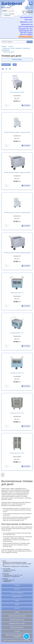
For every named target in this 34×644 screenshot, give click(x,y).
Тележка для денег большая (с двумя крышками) (17, 253)
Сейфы (17, 612)
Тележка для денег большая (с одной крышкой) (17, 212)
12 (15, 64)
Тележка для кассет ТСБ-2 (17, 453)
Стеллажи (17, 631)
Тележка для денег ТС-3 (17, 373)
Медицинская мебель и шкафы (17, 624)
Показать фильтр (17, 60)
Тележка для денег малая (17, 92)
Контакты (17, 608)
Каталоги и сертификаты (17, 593)
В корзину (26, 105)
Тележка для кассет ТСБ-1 (17, 413)
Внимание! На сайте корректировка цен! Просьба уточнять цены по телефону (26, 32)
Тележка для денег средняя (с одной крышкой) (17, 132)
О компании (17, 585)
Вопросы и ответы (17, 597)
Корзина (6, 14)
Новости (17, 604)
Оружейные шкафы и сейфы (17, 620)
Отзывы (17, 601)
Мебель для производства (17, 627)
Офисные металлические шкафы (17, 616)
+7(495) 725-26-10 (29, 7)
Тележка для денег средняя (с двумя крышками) (17, 172)
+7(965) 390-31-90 (29, 8)
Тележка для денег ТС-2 (17, 333)
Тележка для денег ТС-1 (17, 293)
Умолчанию (5, 64)
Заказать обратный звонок (26, 37)
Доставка (17, 589)
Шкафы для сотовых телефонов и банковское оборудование (17, 636)
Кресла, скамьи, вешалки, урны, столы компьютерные (17, 640)
